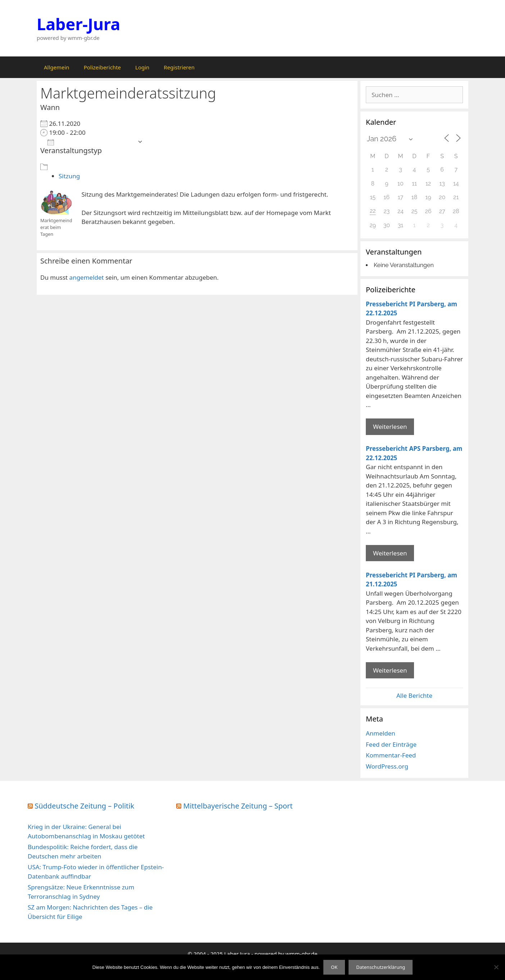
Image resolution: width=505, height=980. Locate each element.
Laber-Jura (78, 24)
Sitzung (69, 176)
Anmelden (381, 733)
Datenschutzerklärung (381, 967)
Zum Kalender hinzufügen (91, 142)
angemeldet (87, 277)
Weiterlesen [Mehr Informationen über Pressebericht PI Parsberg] (390, 427)
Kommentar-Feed (391, 755)
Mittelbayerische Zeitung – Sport (238, 806)
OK (334, 967)
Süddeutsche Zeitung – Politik (84, 806)
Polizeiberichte (102, 67)
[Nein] (496, 967)
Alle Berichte (414, 695)
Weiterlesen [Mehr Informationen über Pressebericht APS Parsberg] (390, 553)
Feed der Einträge (391, 744)
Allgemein (57, 67)
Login (142, 67)
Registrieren (179, 67)
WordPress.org (387, 766)
